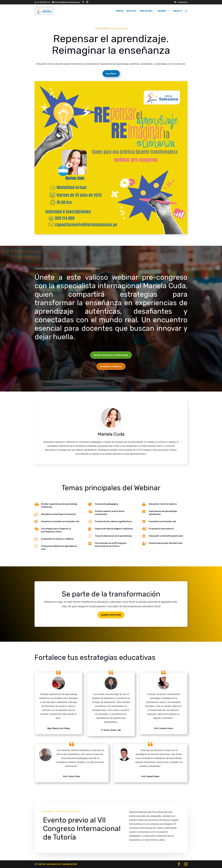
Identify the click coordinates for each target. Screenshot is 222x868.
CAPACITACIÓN (146, 11)
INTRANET (162, 11)
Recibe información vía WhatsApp (111, 355)
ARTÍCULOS (131, 11)
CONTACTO (177, 11)
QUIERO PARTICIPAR (111, 615)
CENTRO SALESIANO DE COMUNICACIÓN (57, 864)
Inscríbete (111, 74)
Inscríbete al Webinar (111, 366)
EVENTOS (119, 11)
